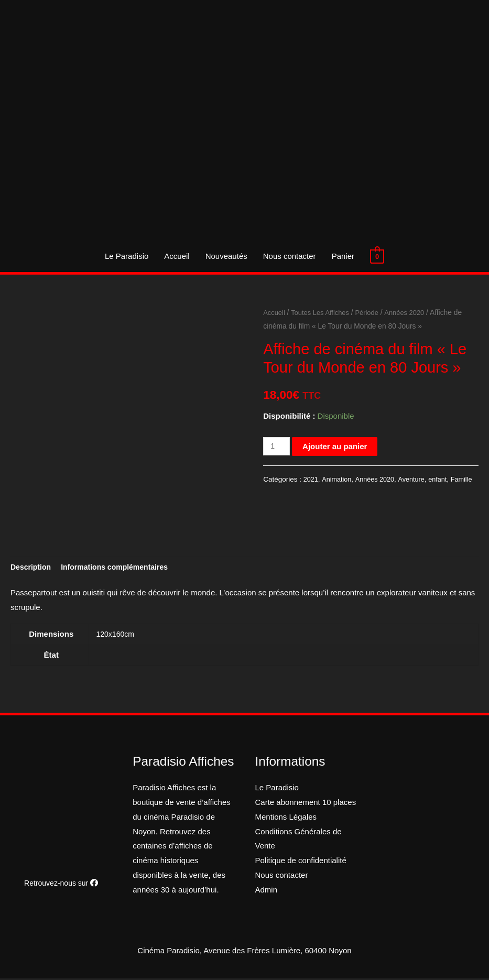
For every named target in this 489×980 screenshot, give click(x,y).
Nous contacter (290, 256)
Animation (339, 479)
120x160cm (117, 635)
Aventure (417, 479)
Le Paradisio (127, 256)
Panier (343, 256)
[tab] (32, 568)
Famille (275, 492)
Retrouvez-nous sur (61, 884)
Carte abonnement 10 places (306, 804)
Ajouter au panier (337, 446)
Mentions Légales (286, 818)
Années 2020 (412, 313)
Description (32, 567)
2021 (311, 479)
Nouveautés (226, 256)
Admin (267, 891)
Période (373, 313)
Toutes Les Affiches (324, 313)
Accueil (177, 256)
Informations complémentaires (121, 567)
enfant (445, 479)
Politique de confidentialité (301, 862)
